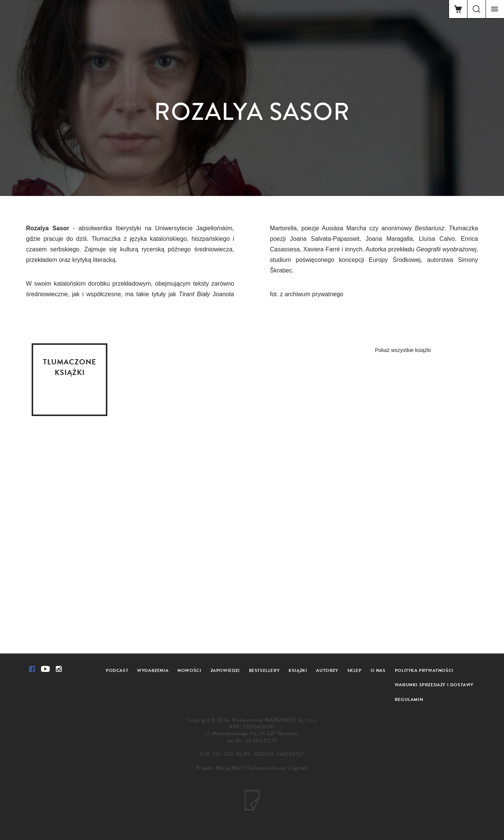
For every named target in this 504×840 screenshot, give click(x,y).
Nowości (189, 670)
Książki (298, 670)
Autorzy (327, 670)
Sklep (354, 670)
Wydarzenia (153, 670)
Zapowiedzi (225, 670)
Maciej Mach (230, 768)
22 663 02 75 (261, 741)
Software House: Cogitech (278, 768)
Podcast (117, 670)
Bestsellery (264, 670)
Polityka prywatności (424, 670)
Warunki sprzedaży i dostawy (434, 685)
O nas (378, 670)
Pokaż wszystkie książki (403, 350)
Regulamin (409, 699)
